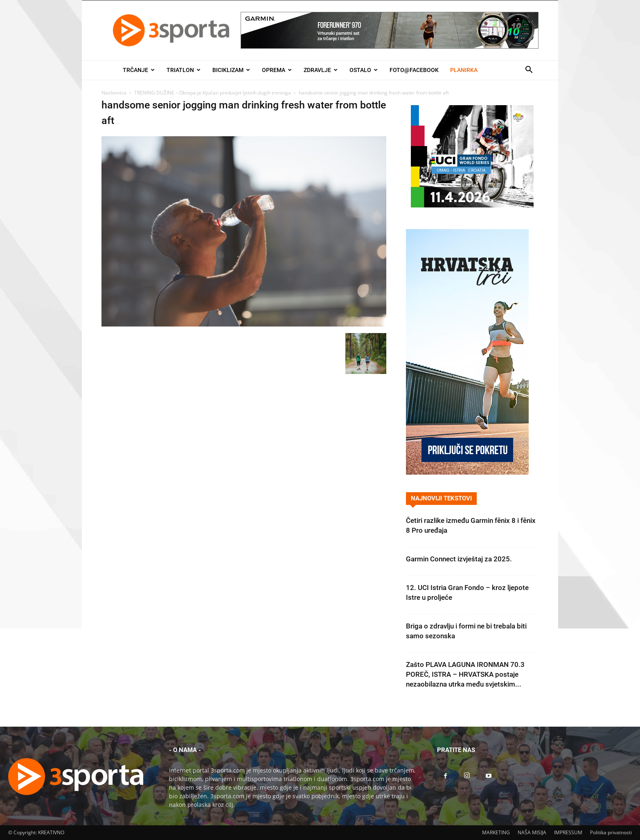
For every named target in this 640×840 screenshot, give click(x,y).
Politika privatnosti (611, 832)
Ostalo (364, 70)
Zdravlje (321, 70)
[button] (529, 71)
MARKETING (496, 832)
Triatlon (184, 70)
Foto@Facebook (414, 70)
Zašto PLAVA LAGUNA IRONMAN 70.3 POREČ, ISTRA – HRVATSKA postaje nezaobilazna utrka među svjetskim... (465, 674)
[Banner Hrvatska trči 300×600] (467, 472)
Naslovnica (114, 93)
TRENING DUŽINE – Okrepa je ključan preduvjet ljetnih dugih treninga (213, 93)
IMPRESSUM (568, 832)
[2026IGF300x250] (472, 205)
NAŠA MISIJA (532, 832)
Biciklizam (231, 70)
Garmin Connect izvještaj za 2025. (459, 559)
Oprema (277, 70)
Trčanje (139, 70)
